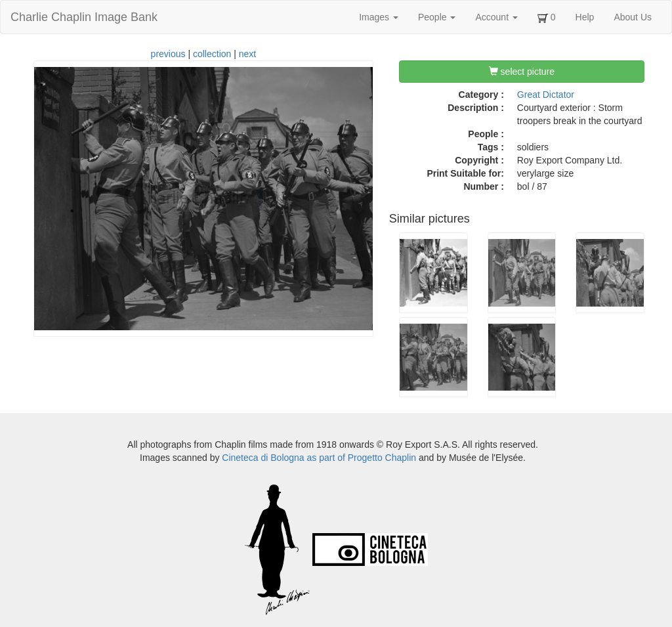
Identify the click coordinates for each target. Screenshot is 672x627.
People (437, 17)
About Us (633, 17)
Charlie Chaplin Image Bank (84, 17)
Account (496, 17)
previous (168, 54)
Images (379, 17)
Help (585, 17)
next (247, 54)
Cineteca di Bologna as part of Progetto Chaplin (319, 458)
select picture (522, 72)
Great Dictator (546, 95)
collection (212, 54)
